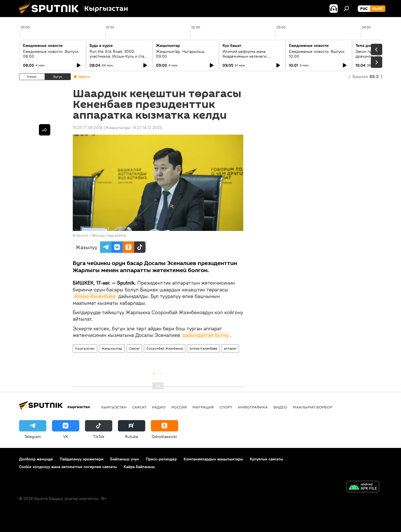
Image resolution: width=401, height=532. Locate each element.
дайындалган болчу (206, 335)
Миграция (203, 407)
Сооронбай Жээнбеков (165, 348)
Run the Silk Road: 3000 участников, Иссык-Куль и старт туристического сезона (119, 56)
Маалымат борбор (312, 407)
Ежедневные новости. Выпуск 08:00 (51, 54)
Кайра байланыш (139, 467)
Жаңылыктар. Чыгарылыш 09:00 (180, 54)
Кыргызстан (85, 348)
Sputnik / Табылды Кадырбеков (101, 235)
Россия (179, 407)
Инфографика (253, 407)
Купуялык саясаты (266, 459)
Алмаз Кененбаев (95, 296)
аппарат (230, 348)
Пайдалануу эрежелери (82, 459)
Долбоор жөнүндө (36, 459)
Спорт (226, 407)
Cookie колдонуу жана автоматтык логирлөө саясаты (68, 467)
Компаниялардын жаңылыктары (213, 459)
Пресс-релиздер (161, 459)
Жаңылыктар (112, 348)
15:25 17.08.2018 (88, 128)
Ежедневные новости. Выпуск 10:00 (317, 54)
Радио (159, 407)
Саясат (134, 348)
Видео (280, 407)
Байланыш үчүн (125, 459)
